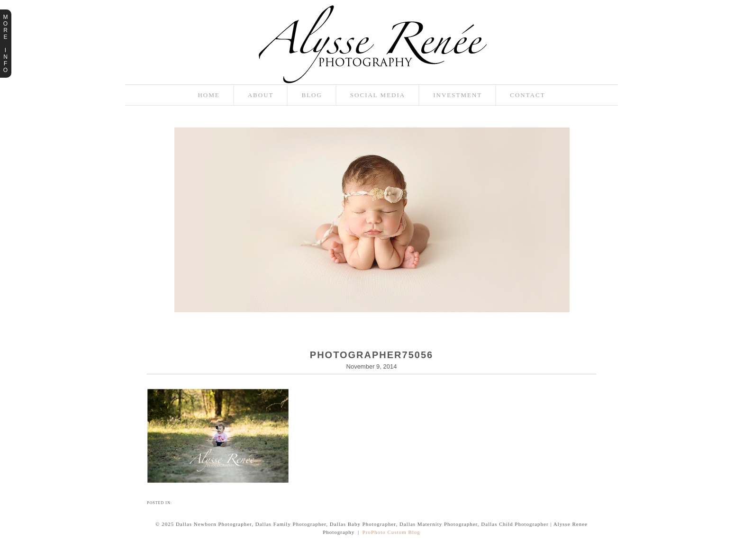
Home (208, 95)
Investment (458, 95)
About (261, 95)
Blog (312, 95)
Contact (527, 95)
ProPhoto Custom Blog (391, 532)
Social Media (378, 95)
